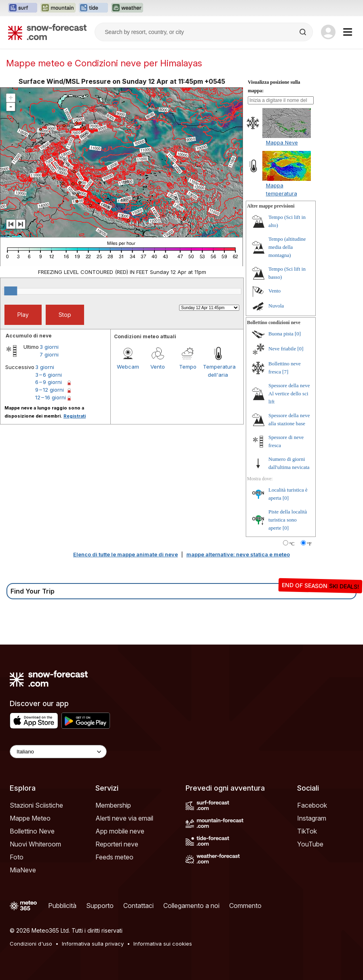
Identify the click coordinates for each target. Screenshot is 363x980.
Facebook (312, 805)
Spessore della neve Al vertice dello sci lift (289, 393)
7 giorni (49, 354)
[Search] (304, 32)
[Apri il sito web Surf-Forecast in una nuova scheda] (23, 8)
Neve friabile (282, 349)
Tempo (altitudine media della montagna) (287, 247)
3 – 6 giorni (49, 375)
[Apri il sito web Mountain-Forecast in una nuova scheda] (58, 8)
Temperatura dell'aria (218, 371)
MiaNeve (23, 870)
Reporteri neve (117, 844)
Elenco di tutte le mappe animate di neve (126, 554)
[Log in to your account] (328, 32)
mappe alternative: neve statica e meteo (238, 554)
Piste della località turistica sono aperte (288, 520)
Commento (245, 906)
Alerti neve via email (124, 818)
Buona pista (281, 334)
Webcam (128, 367)
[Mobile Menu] (348, 32)
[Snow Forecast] (47, 32)
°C (292, 544)
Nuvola (276, 306)
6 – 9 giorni (49, 382)
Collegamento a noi (191, 906)
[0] (298, 334)
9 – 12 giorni (50, 390)
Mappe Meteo (30, 818)
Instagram (312, 818)
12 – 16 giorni (51, 397)
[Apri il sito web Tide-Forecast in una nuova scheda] (93, 8)
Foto (17, 857)
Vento (158, 367)
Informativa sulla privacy (93, 944)
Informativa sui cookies (163, 944)
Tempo (188, 367)
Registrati (75, 416)
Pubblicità (62, 906)
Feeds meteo (114, 857)
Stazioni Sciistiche (36, 805)
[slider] (11, 291)
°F (309, 544)
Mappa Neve (282, 142)
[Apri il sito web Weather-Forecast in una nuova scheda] (127, 8)
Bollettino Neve (32, 831)
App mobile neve (120, 831)
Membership (113, 805)
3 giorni (49, 347)
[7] (285, 372)
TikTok (307, 831)
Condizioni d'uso (31, 944)
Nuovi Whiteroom (35, 844)
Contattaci (138, 906)
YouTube (310, 844)
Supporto (100, 906)
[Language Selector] (58, 752)
